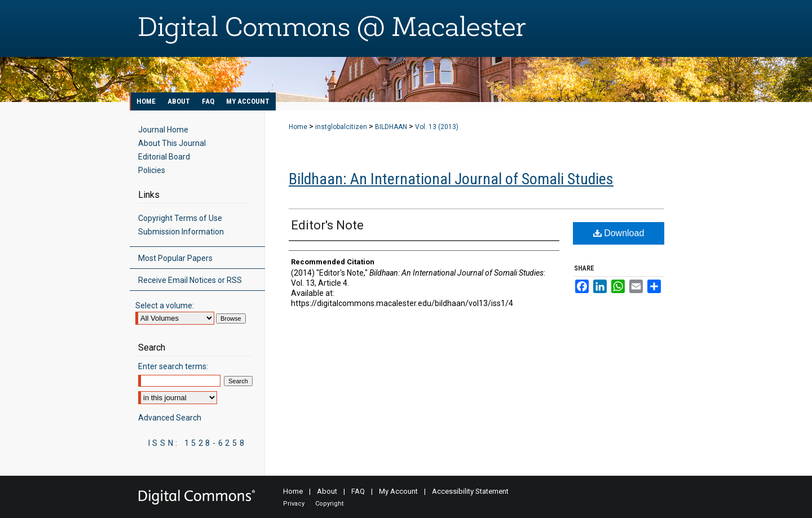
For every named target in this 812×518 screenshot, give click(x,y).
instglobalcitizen (341, 127)
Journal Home (163, 130)
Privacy (294, 504)
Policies (152, 170)
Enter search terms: (173, 366)
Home (298, 127)
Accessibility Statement (470, 491)
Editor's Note (327, 225)
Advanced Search (170, 418)
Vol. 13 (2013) (437, 127)
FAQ (358, 491)
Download (619, 233)
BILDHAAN (391, 127)
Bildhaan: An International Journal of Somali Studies (451, 179)
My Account (398, 491)
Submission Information (181, 232)
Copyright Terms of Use (180, 218)
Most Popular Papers (175, 258)
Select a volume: (165, 306)
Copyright (329, 504)
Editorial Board (164, 157)
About (327, 491)
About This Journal (172, 143)
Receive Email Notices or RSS (190, 280)
